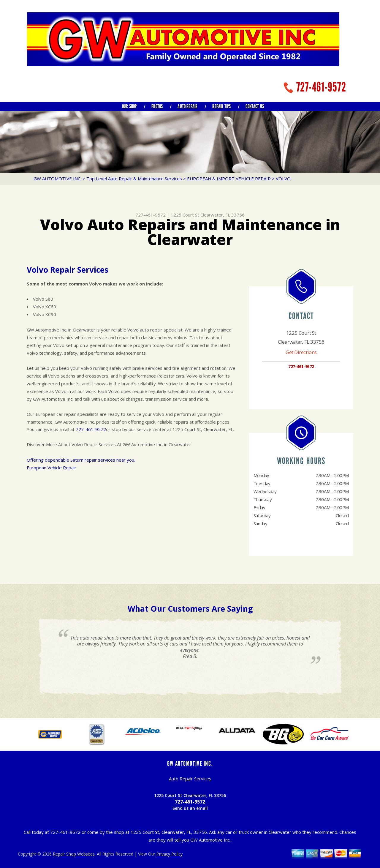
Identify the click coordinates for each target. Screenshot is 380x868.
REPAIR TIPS (221, 106)
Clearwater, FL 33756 (223, 215)
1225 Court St (185, 215)
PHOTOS (157, 106)
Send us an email (190, 808)
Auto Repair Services (190, 779)
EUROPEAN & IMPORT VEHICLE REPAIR (229, 179)
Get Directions (301, 352)
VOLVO (283, 179)
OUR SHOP (129, 106)
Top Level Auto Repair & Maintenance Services (134, 179)
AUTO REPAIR (187, 106)
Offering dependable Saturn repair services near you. (81, 460)
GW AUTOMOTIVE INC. (57, 179)
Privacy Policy (170, 854)
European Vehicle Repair (52, 468)
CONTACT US (255, 106)
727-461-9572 (321, 87)
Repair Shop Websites (74, 854)
